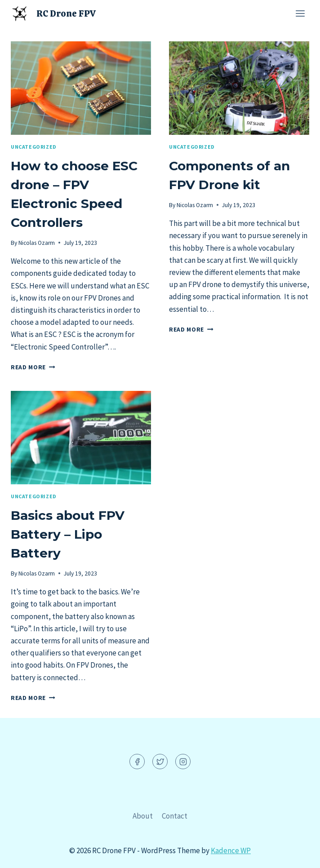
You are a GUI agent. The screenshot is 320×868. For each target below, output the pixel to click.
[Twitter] (160, 762)
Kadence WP (231, 850)
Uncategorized (34, 147)
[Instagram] (183, 762)
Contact (175, 816)
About (143, 816)
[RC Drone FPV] (53, 13)
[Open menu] (300, 13)
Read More (33, 367)
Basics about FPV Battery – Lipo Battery (68, 534)
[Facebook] (137, 762)
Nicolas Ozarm (37, 243)
